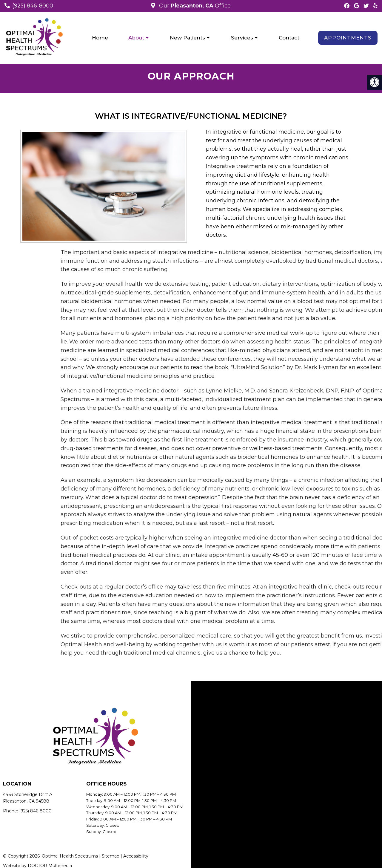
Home (100, 38)
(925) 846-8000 (33, 6)
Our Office (194, 6)
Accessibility (136, 856)
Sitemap (111, 856)
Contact (289, 38)
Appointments (348, 38)
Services (242, 38)
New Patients (187, 38)
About (136, 38)
